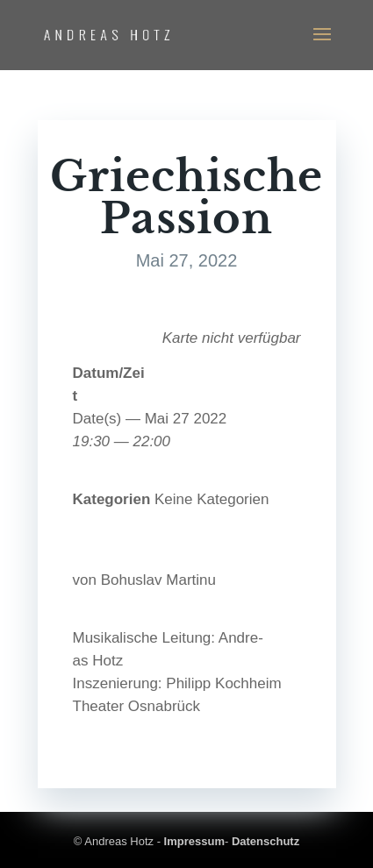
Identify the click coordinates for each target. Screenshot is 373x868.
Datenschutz (265, 841)
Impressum (194, 841)
